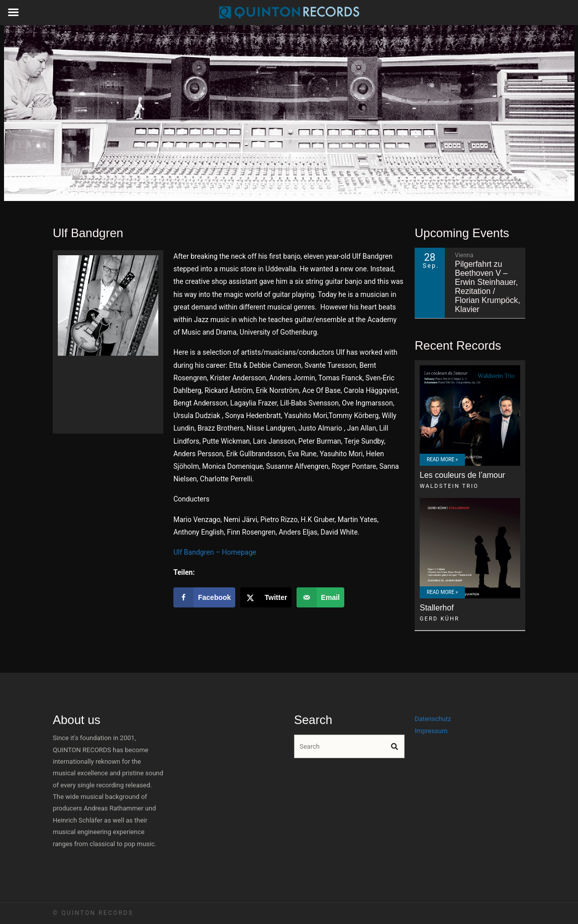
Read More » (442, 459)
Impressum (431, 731)
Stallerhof (437, 608)
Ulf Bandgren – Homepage (215, 552)
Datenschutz (433, 719)
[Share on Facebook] (204, 597)
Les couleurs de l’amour (462, 475)
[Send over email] (320, 597)
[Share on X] (266, 597)
